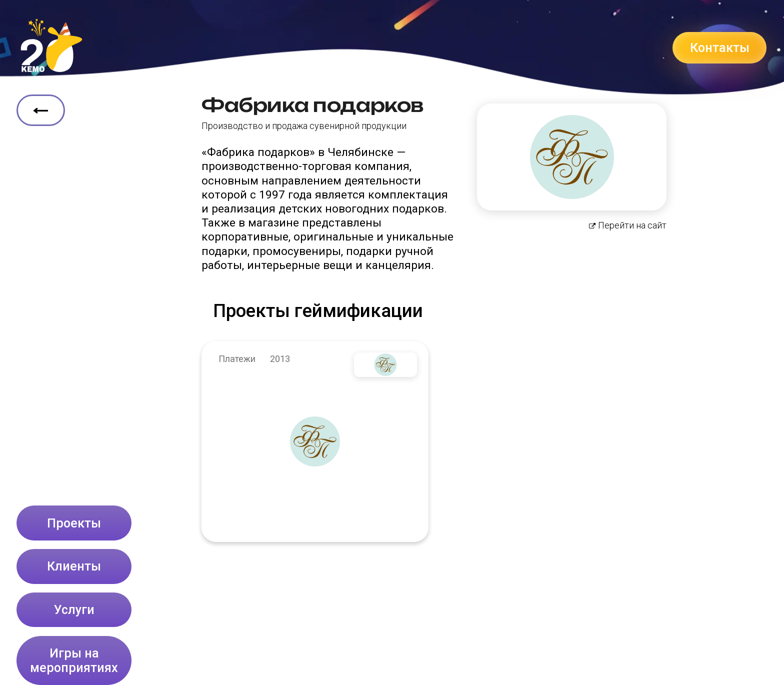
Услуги (74, 610)
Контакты (720, 48)
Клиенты (74, 566)
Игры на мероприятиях (74, 660)
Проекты (74, 523)
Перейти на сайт (628, 225)
